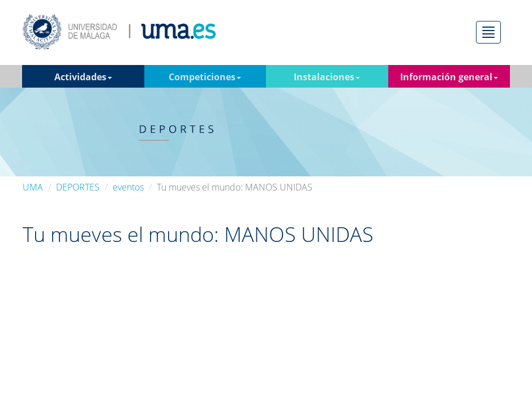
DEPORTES (78, 187)
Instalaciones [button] (327, 77)
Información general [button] (449, 77)
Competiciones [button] (205, 77)
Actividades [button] (83, 77)
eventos (128, 187)
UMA (33, 187)
